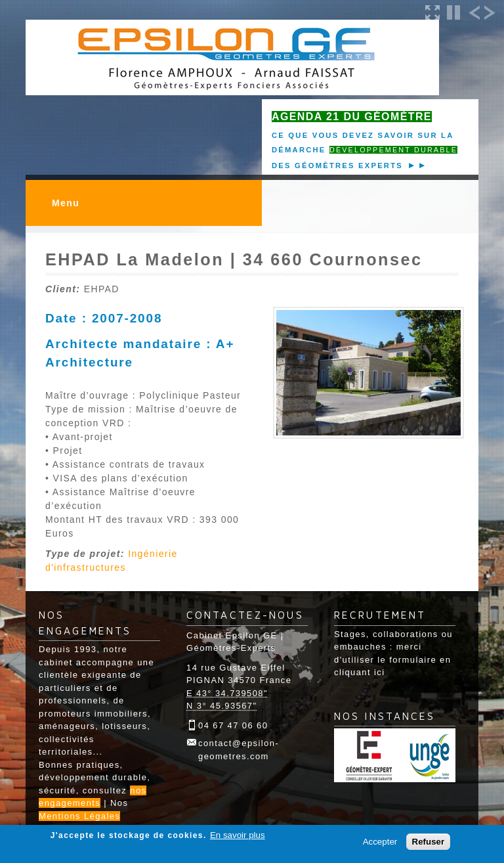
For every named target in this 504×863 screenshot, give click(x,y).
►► (415, 165)
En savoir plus (238, 835)
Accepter (380, 842)
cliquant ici (360, 672)
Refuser (429, 842)
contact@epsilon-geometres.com (239, 750)
